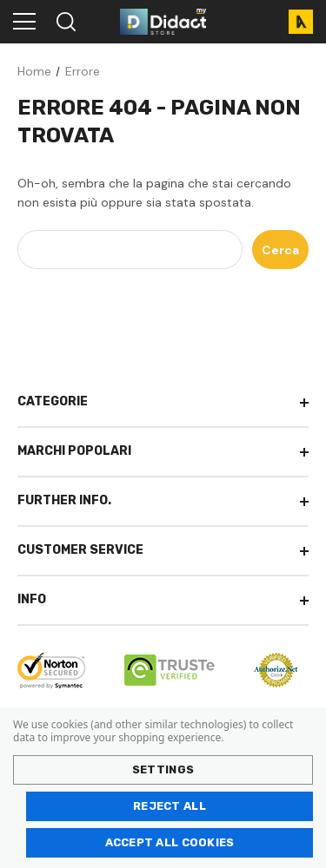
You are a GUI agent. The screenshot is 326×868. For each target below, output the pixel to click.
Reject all (170, 806)
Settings (163, 769)
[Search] (65, 22)
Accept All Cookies (170, 842)
